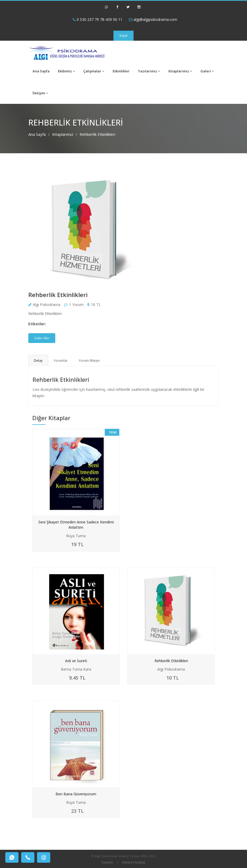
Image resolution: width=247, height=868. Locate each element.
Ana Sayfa (41, 71)
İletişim (40, 93)
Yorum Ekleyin (89, 361)
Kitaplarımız (180, 71)
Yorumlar (61, 361)
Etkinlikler (121, 71)
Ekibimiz (66, 71)
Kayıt (123, 35)
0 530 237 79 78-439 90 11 (98, 19)
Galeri (207, 71)
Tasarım (107, 862)
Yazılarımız (149, 71)
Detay (38, 361)
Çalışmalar (94, 71)
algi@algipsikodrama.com (153, 19)
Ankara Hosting (133, 862)
